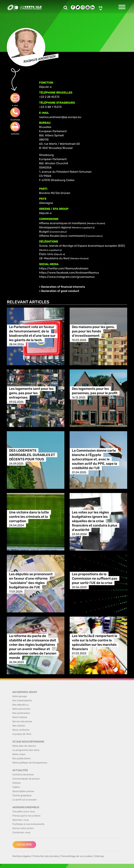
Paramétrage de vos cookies (77, 856)
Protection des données (46, 856)
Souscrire (24, 845)
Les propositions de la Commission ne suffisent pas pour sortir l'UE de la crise (95, 578)
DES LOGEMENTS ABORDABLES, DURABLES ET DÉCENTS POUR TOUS (32, 455)
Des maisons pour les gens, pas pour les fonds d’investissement (93, 331)
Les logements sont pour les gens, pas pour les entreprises (31, 393)
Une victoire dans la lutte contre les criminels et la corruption (29, 517)
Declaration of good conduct (60, 291)
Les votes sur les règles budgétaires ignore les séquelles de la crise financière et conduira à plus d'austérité (95, 521)
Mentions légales (22, 856)
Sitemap (99, 856)
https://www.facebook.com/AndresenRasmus (69, 273)
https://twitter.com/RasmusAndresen (64, 268)
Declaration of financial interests (63, 287)
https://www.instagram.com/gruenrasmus (67, 277)
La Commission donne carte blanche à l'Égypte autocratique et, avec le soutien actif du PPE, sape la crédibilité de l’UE (94, 459)
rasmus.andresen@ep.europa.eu (60, 117)
